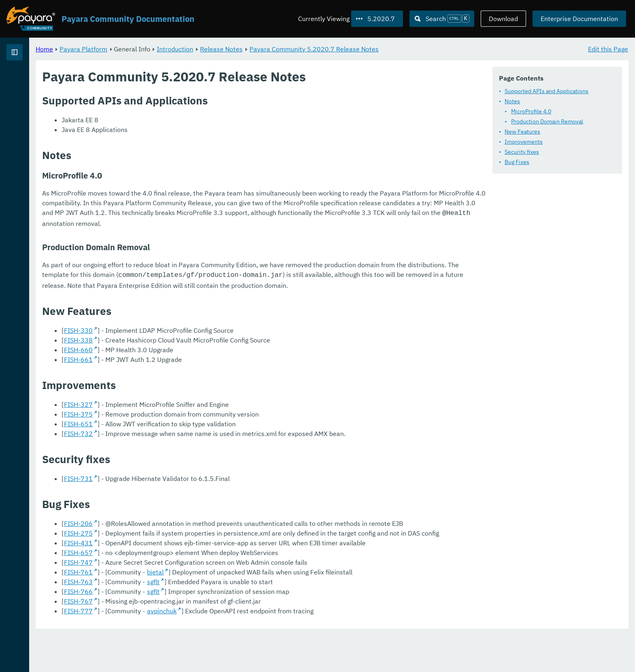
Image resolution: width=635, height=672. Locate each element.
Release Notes (322, 49)
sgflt (254, 619)
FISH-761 (179, 609)
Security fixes (522, 151)
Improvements (524, 141)
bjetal (256, 609)
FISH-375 (179, 432)
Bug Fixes (517, 162)
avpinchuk (263, 648)
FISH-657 (179, 589)
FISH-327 (179, 422)
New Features (522, 131)
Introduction (276, 49)
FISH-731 (179, 496)
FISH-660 (179, 367)
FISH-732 (179, 451)
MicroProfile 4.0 (531, 111)
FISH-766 (179, 628)
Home (145, 49)
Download (503, 19)
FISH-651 (179, 441)
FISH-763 (179, 619)
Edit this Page (608, 49)
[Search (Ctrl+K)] (442, 19)
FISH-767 (179, 638)
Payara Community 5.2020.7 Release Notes (415, 49)
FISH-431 (179, 580)
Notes (512, 101)
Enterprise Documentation (579, 19)
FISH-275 (179, 560)
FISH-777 (179, 648)
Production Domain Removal (547, 121)
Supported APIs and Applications (547, 91)
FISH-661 (179, 377)
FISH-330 (179, 348)
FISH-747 (179, 599)
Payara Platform (32, 81)
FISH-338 (179, 357)
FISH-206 (179, 541)
